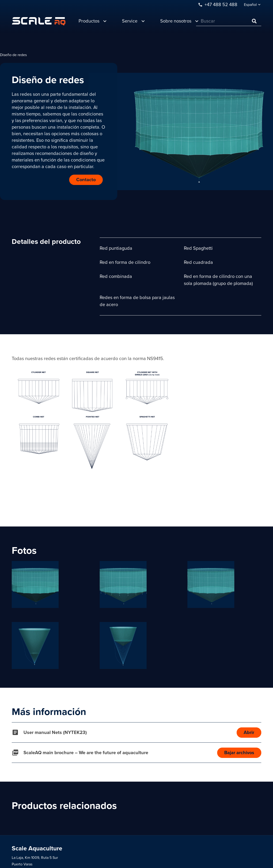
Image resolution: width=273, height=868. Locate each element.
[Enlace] (39, 21)
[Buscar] (229, 21)
